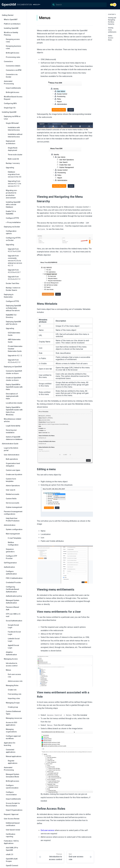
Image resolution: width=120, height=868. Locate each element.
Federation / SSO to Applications (14, 842)
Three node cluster (15, 155)
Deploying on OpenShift (14, 367)
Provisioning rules (13, 57)
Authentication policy (14, 596)
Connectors (14, 61)
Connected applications (11, 751)
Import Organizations (14, 810)
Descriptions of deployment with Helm (12, 396)
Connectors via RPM (14, 70)
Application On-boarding (14, 744)
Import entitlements (13, 88)
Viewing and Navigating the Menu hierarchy (112, 21)
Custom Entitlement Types (13, 713)
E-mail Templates (15, 538)
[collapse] (24, 15)
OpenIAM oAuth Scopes (12, 860)
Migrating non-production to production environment (12, 194)
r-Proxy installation (13, 222)
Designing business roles (13, 47)
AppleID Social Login (13, 647)
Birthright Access (13, 53)
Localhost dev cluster (14, 403)
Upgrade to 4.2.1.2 (15, 356)
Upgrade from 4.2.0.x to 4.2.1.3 (14, 278)
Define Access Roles (111, 38)
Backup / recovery (13, 163)
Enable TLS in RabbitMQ (11, 213)
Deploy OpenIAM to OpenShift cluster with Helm (14, 387)
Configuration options (11, 232)
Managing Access (14, 659)
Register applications (13, 762)
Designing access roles (13, 40)
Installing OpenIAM (11, 28)
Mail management (15, 534)
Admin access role (15, 681)
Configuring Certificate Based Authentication (12, 589)
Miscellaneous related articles (14, 420)
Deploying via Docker (14, 227)
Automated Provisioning (14, 82)
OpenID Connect (12, 866)
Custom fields (11, 499)
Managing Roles (15, 685)
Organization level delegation (13, 465)
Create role (12, 690)
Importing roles (14, 698)
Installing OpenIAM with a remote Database (13, 205)
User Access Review (14, 819)
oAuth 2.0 (9, 854)
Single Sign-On (10, 108)
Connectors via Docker (12, 76)
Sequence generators (10, 550)
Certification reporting (11, 835)
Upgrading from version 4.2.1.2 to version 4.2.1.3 (14, 184)
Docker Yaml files (13, 283)
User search (11, 490)
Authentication (14, 567)
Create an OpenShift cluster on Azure (13, 379)
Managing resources (14, 718)
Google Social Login (13, 626)
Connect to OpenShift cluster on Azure (14, 372)
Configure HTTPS (12, 218)
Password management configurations (14, 513)
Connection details (13, 66)
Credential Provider (13, 582)
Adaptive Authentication (11, 653)
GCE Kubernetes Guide (14, 334)
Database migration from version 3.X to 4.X (15, 174)
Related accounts (13, 494)
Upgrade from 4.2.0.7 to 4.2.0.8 (14, 250)
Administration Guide (13, 444)
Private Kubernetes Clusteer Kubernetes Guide (15, 349)
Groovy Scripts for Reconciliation (13, 804)
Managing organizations (11, 731)
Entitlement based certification (13, 824)
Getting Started (13, 15)
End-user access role (14, 676)
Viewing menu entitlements (112, 30)
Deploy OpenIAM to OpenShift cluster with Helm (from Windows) (14, 411)
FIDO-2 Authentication (14, 578)
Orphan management (14, 507)
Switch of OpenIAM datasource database (14, 438)
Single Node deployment (13, 149)
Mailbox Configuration (13, 544)
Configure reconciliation (11, 793)
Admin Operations (13, 486)
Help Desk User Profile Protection (13, 520)
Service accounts (13, 503)
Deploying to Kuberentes (14, 296)
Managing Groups (15, 703)
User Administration (14, 455)
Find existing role (15, 694)
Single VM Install (15, 123)
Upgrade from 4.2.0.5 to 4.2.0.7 (14, 271)
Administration (14, 525)
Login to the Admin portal (11, 449)
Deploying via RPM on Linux (14, 118)
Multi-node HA (13, 159)
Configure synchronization (12, 787)
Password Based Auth (12, 608)
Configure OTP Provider (11, 557)
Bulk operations (12, 459)
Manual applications (15, 756)
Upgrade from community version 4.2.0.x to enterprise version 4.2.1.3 (15, 261)
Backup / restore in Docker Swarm (13, 289)
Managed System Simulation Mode (13, 775)
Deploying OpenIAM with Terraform (13, 323)
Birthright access (12, 781)
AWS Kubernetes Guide (14, 341)
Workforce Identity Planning (14, 34)
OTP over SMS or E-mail (13, 615)
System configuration (14, 529)
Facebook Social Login (14, 633)
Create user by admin (14, 474)
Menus (15, 670)
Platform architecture (12, 24)
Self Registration (10, 563)
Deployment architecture (15, 142)
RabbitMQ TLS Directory (11, 316)
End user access (47, 830)
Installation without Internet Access (15, 136)
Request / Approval (11, 814)
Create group (13, 707)
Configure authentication (11, 573)
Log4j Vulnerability (13, 426)
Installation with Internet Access (14, 129)
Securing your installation (11, 431)
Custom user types (13, 470)
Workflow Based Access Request (13, 98)
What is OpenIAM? (11, 20)
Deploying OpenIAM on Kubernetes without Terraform (13, 308)
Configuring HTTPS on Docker (13, 239)
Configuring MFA (10, 103)
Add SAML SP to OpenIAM (12, 849)
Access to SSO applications (11, 724)
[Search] (79, 5)
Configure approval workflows (13, 737)
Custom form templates (11, 480)
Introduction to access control (12, 664)
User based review (13, 830)
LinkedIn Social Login (14, 640)
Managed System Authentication (13, 602)
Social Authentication (15, 621)
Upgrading (15, 168)
